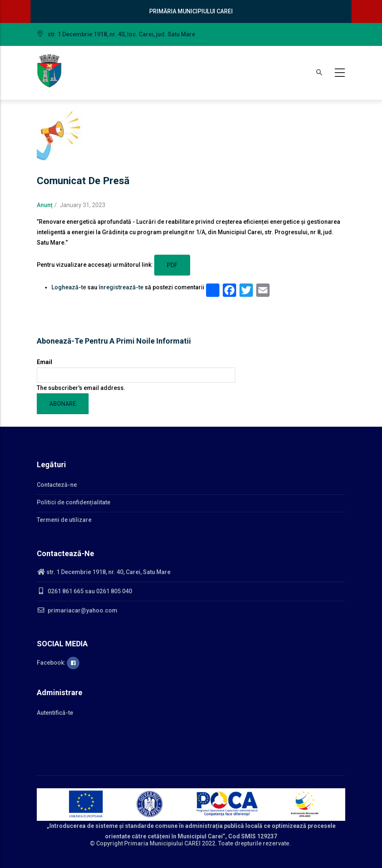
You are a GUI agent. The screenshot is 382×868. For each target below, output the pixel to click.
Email (45, 362)
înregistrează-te (121, 287)
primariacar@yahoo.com (77, 610)
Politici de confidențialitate (74, 502)
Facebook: (58, 663)
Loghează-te (69, 287)
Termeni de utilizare (64, 520)
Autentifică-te (55, 713)
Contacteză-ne (57, 485)
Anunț (45, 205)
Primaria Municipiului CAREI (162, 843)
